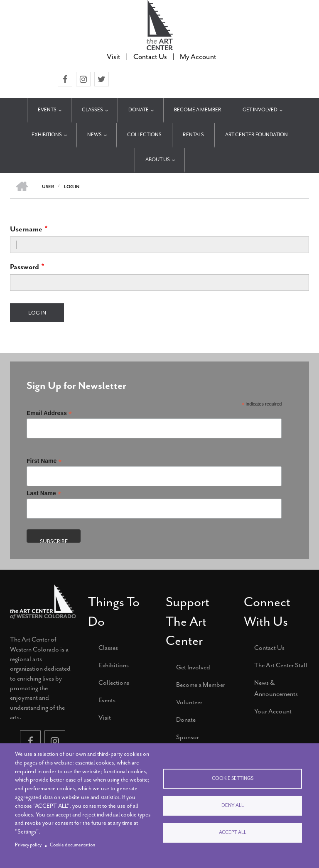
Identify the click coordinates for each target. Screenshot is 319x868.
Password (25, 267)
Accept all (233, 832)
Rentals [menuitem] (193, 135)
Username (26, 229)
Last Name (44, 493)
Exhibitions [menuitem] (47, 135)
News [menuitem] (94, 135)
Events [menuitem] (47, 110)
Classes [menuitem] (92, 110)
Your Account (273, 711)
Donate (186, 720)
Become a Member (201, 685)
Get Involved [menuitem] (260, 110)
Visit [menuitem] (114, 57)
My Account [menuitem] (198, 57)
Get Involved (193, 667)
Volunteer (189, 702)
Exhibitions (114, 665)
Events (107, 700)
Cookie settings (233, 778)
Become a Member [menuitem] (198, 110)
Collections (114, 683)
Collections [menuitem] (144, 135)
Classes (108, 648)
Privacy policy (28, 845)
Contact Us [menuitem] (150, 57)
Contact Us (269, 648)
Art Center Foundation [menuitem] (256, 135)
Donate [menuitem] (139, 110)
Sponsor (188, 737)
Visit (105, 718)
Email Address (49, 413)
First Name (44, 461)
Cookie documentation (72, 845)
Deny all (233, 805)
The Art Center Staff (281, 665)
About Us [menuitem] (158, 160)
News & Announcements (276, 688)
